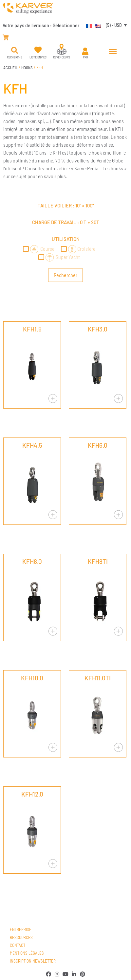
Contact (18, 945)
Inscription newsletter (33, 961)
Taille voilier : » (66, 205)
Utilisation (66, 239)
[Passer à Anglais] (96, 25)
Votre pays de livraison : (41, 25)
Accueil (10, 68)
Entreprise (21, 929)
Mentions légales (27, 953)
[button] (14, 51)
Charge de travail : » (66, 222)
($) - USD (114, 25)
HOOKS (27, 68)
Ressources (21, 937)
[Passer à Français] (87, 25)
